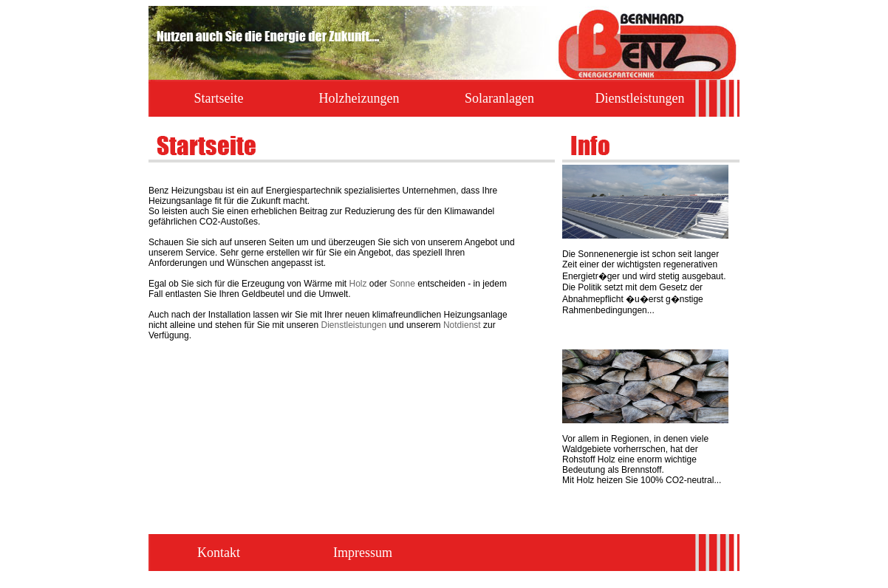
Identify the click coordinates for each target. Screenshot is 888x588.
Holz (358, 284)
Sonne (402, 284)
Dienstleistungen (640, 98)
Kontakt (219, 553)
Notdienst (462, 325)
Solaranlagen (499, 98)
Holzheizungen (359, 98)
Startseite (219, 98)
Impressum (363, 553)
